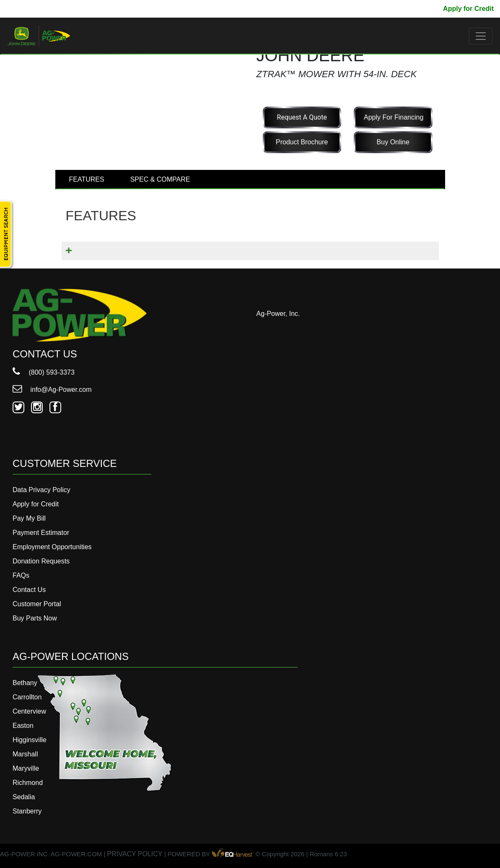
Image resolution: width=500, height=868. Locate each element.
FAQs (21, 575)
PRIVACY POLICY (135, 854)
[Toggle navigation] (481, 36)
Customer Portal (37, 604)
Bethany (25, 683)
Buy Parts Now (35, 618)
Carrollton (27, 697)
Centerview (29, 711)
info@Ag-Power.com (52, 390)
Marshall (25, 754)
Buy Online (393, 142)
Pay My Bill (419, 9)
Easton (23, 726)
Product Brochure (302, 142)
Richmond (28, 783)
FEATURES (87, 179)
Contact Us (29, 590)
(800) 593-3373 (44, 372)
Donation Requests (41, 561)
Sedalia (24, 797)
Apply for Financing (394, 117)
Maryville (26, 768)
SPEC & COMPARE (160, 179)
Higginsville (30, 740)
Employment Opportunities (52, 547)
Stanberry (27, 811)
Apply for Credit (468, 9)
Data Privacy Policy (41, 490)
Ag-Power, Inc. (278, 314)
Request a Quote (302, 117)
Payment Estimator (41, 533)
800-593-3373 (31, 9)
